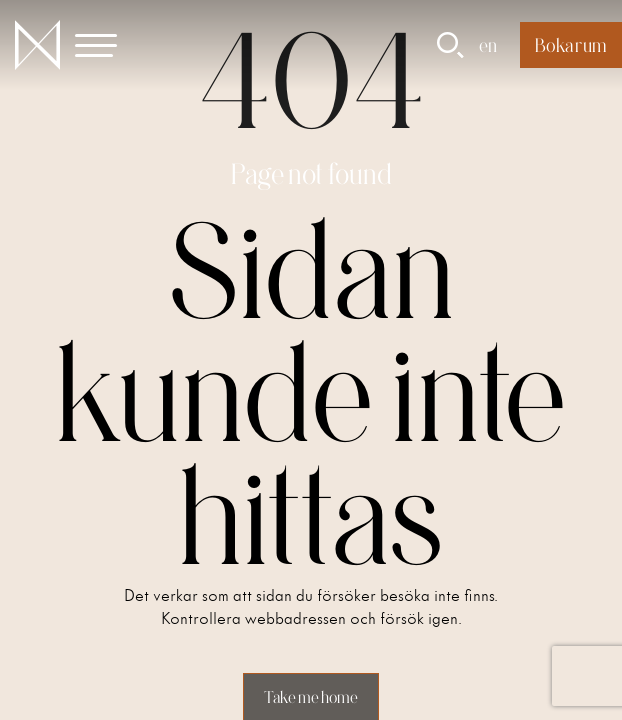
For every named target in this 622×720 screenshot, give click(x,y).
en (488, 45)
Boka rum (571, 45)
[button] (107, 45)
